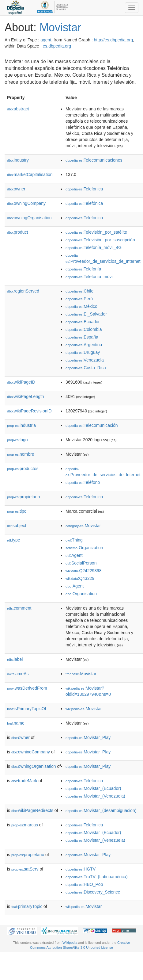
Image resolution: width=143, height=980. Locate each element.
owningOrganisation (29, 218)
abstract (18, 109)
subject (17, 526)
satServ (25, 869)
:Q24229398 (84, 571)
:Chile (79, 291)
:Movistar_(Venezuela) (95, 796)
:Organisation (81, 594)
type (14, 540)
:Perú (79, 299)
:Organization (84, 548)
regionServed (23, 291)
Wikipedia (70, 943)
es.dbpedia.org (57, 46)
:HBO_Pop (84, 884)
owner (16, 189)
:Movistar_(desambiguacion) (101, 810)
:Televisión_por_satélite (96, 232)
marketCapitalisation (30, 174)
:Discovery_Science (93, 892)
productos (23, 469)
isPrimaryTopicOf (27, 709)
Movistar (60, 27)
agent (46, 40)
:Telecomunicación (92, 425)
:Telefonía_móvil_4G (94, 247)
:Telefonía (83, 269)
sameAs (18, 674)
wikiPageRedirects (32, 810)
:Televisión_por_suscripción (100, 240)
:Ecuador (83, 322)
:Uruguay (83, 352)
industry (18, 160)
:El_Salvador (86, 314)
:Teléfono (83, 482)
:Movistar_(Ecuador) (93, 788)
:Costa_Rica (86, 368)
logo (17, 440)
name (16, 723)
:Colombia (84, 329)
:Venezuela (85, 360)
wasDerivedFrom (27, 688)
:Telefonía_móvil (90, 277)
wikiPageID (21, 382)
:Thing (74, 540)
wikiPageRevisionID (29, 411)
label (15, 659)
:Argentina (84, 345)
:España (82, 337)
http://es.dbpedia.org (114, 40)
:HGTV (81, 869)
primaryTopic (27, 906)
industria (21, 425)
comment (19, 608)
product (17, 232)
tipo (17, 511)
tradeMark (24, 781)
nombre (21, 454)
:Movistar (83, 526)
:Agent (74, 555)
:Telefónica (84, 189)
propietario (23, 497)
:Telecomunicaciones (94, 160)
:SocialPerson (81, 563)
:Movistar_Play (88, 737)
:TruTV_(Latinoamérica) (97, 877)
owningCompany (26, 203)
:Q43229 (80, 578)
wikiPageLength (26, 396)
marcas (25, 825)
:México (81, 306)
